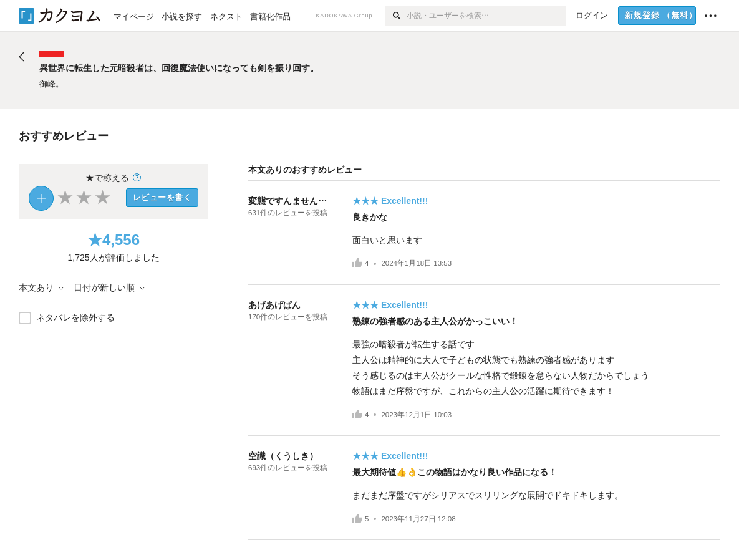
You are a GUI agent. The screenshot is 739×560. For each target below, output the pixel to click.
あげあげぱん (274, 305)
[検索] (396, 16)
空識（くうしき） (283, 456)
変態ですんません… (287, 201)
